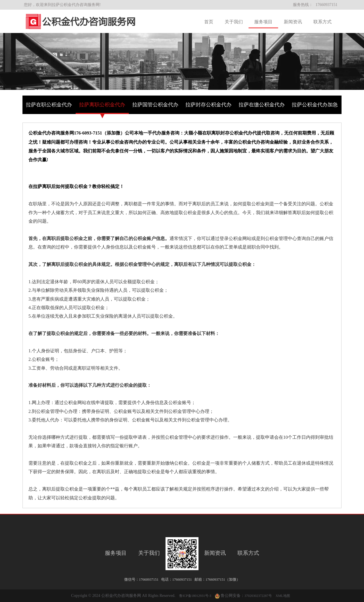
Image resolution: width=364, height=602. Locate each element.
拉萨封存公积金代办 (208, 105)
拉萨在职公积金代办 (49, 105)
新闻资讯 (293, 22)
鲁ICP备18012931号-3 (195, 596)
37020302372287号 (258, 596)
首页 (209, 22)
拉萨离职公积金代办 (102, 105)
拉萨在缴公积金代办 (262, 105)
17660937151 (327, 5)
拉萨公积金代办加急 (315, 105)
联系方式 (322, 22)
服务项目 (263, 22)
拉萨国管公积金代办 (155, 105)
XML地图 (283, 596)
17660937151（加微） (223, 580)
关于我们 (234, 22)
